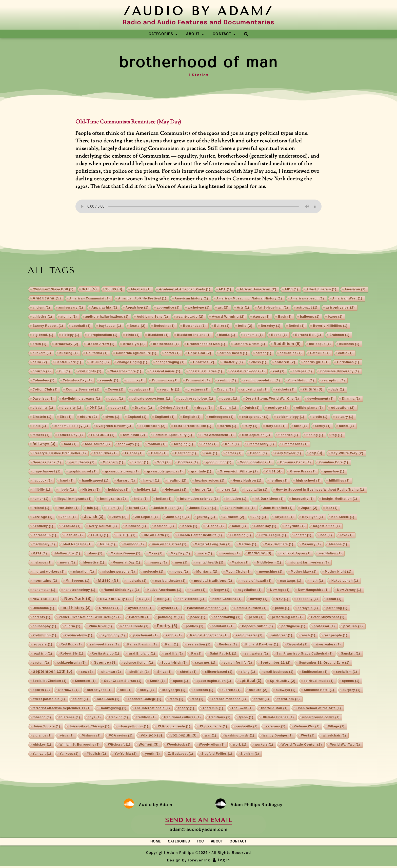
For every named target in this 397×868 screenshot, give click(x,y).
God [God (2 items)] (163, 463)
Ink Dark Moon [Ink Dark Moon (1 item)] (269, 499)
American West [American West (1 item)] (347, 299)
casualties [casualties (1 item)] (291, 354)
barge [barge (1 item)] (335, 317)
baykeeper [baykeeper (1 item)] (110, 326)
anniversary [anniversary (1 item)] (71, 308)
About (221, 842)
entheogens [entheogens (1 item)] (221, 417)
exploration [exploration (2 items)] (153, 426)
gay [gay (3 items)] (316, 453)
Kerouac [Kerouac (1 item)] (71, 527)
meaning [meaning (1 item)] (230, 554)
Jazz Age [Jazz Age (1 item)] (43, 517)
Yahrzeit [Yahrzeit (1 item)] (42, 754)
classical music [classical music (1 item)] (165, 372)
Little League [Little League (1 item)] (273, 536)
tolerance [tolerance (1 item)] (70, 718)
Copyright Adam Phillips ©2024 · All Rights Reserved (198, 855)
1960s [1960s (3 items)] (114, 290)
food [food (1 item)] (70, 445)
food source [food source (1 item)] (98, 445)
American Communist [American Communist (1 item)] (90, 299)
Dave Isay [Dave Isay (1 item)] (43, 399)
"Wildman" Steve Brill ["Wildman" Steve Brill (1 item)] (53, 290)
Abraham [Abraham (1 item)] (141, 290)
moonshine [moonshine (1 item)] (271, 572)
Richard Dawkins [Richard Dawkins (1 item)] (262, 645)
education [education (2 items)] (343, 408)
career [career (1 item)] (264, 354)
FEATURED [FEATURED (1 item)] (103, 436)
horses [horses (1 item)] (228, 490)
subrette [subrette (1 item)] (231, 690)
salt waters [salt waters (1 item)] (256, 654)
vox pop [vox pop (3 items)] (151, 736)
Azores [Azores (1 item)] (261, 317)
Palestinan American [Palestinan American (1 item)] (207, 609)
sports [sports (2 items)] (41, 690)
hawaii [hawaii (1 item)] (151, 481)
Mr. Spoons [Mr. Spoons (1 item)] (77, 581)
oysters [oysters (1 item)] (170, 609)
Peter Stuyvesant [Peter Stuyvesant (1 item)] (328, 618)
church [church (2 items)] (42, 372)
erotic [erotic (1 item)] (320, 417)
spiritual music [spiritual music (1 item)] (319, 681)
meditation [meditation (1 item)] (330, 554)
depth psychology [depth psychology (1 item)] (196, 399)
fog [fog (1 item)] (337, 436)
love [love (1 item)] (346, 536)
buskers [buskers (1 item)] (42, 354)
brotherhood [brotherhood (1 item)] (166, 344)
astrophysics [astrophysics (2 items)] (340, 308)
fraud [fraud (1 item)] (232, 445)
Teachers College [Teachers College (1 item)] (145, 700)
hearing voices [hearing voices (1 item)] (210, 481)
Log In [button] (224, 862)
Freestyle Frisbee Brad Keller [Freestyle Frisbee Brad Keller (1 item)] (59, 454)
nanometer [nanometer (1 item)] (44, 590)
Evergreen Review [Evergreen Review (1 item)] (114, 426)
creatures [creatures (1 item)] (198, 390)
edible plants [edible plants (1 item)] (310, 408)
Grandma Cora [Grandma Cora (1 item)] (334, 463)
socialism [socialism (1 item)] (346, 672)
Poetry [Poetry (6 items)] (167, 626)
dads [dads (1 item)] (338, 390)
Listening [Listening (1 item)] (241, 536)
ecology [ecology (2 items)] (278, 408)
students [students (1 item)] (204, 690)
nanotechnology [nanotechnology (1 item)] (80, 590)
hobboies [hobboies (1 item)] (118, 490)
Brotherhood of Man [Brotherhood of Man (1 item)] (206, 344)
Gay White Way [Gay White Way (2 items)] (347, 454)
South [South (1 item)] (157, 681)
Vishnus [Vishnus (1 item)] (91, 736)
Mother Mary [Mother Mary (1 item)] (304, 572)
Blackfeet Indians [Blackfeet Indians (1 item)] (194, 335)
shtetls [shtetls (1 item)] (188, 672)
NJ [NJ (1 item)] (144, 599)
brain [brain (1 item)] (40, 344)
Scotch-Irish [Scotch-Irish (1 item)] (174, 663)
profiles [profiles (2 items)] (353, 627)
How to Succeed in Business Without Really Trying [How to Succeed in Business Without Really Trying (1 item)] (320, 490)
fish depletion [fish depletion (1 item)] (256, 436)
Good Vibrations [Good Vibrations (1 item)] (256, 463)
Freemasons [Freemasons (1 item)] (295, 445)
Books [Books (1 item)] (279, 335)
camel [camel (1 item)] (172, 354)
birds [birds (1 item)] (133, 335)
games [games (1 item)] (234, 454)
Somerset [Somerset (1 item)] (85, 681)
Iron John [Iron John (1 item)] (68, 508)
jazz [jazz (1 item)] (332, 508)
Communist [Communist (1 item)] (198, 381)
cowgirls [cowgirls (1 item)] (170, 390)
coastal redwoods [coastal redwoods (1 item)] (247, 372)
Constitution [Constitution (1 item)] (301, 381)
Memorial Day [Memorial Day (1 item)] (126, 563)
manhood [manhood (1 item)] (134, 545)
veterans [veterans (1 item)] (276, 727)
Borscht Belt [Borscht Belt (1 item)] (308, 335)
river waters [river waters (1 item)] (328, 645)
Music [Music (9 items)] (108, 581)
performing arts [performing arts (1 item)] (287, 618)
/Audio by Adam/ (198, 11)
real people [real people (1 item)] (335, 636)
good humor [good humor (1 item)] (219, 463)
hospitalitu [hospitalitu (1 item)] (256, 490)
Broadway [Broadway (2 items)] (66, 344)
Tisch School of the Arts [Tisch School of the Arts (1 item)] (319, 709)
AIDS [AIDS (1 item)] (291, 290)
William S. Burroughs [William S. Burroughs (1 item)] (80, 745)
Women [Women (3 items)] (148, 745)
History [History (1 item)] (91, 490)
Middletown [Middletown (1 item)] (269, 563)
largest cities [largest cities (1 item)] (327, 527)
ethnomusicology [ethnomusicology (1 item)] (71, 426)
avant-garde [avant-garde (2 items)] (190, 317)
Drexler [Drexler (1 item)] (144, 408)
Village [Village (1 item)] (336, 727)
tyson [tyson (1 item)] (246, 718)
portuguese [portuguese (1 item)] (293, 627)
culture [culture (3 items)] (313, 390)
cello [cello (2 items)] (40, 363)
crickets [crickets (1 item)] (285, 390)
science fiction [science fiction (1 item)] (138, 663)
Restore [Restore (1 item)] (228, 645)
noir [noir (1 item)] (163, 599)
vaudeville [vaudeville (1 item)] (246, 727)
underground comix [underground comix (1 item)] (321, 718)
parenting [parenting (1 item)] (337, 609)
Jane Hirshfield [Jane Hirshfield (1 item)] (240, 508)
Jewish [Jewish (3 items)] (94, 517)
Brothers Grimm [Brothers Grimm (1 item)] (249, 344)
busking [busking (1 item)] (69, 354)
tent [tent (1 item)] (197, 700)
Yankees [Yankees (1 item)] (69, 754)
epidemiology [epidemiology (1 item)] (290, 417)
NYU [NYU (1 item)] (282, 599)
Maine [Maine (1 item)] (107, 545)
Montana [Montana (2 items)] (207, 572)
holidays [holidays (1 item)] (147, 490)
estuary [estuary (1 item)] (345, 417)
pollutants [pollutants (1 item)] (223, 627)
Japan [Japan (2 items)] (309, 508)
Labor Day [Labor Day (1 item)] (265, 527)
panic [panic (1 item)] (282, 609)
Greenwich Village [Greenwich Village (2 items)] (239, 472)
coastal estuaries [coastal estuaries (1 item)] (205, 372)
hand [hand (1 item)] (67, 481)
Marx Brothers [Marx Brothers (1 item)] (279, 545)
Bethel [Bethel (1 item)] (297, 326)
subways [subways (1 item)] (286, 690)
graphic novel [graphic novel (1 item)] (83, 472)
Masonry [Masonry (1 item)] (311, 545)
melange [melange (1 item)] (42, 563)
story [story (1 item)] (147, 690)
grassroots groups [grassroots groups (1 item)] (165, 472)
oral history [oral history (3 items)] (77, 608)
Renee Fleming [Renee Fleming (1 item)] (142, 645)
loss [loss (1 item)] (326, 536)
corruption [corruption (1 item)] (334, 381)
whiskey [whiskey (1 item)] (42, 745)
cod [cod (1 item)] (279, 372)
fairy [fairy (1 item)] (251, 426)
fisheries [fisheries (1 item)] (288, 436)
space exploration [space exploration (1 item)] (214, 681)
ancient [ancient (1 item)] (41, 308)
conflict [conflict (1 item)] (227, 381)
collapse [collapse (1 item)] (303, 372)
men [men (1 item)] (181, 563)
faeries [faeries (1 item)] (228, 426)
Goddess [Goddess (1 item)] (188, 463)
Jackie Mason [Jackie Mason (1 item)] (167, 508)
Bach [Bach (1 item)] (285, 317)
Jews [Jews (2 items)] (119, 517)
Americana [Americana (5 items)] (47, 299)
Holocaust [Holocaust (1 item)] (175, 490)
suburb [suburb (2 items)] (258, 690)
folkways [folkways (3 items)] (44, 444)
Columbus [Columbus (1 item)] (44, 381)
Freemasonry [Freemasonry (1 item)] (261, 445)
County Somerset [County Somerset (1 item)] (83, 390)
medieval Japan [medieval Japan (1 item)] (295, 554)
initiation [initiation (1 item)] (236, 499)
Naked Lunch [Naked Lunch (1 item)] (345, 581)
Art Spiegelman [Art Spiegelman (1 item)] (273, 308)
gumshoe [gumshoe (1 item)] (334, 472)
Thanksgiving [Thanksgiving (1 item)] (113, 709)
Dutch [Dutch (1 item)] (252, 408)
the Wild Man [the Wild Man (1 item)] (274, 709)
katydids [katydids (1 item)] (284, 517)
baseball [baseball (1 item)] (81, 326)
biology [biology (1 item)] (71, 335)
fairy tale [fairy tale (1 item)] (276, 426)
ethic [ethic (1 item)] (39, 426)
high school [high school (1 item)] (308, 481)
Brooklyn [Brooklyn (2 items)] (134, 344)
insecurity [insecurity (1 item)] (303, 499)
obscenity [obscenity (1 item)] (307, 599)
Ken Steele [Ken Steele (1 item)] (343, 517)
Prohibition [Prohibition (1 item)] (44, 636)
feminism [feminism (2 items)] (134, 435)
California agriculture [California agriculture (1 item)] (136, 354)
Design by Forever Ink (188, 862)
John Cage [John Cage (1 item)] (178, 517)
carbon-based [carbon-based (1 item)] (233, 354)
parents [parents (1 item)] (42, 618)
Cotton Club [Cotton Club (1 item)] (45, 390)
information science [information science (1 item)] (199, 499)
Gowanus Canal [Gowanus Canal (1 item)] (295, 463)
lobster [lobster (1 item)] (303, 536)
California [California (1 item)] (97, 354)
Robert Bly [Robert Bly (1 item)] (72, 654)
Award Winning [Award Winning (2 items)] (228, 317)
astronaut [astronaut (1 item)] (307, 308)
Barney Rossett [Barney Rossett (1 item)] (48, 326)
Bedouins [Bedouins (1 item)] (164, 326)
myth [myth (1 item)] (316, 581)
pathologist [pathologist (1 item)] (170, 618)
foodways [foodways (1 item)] (129, 445)
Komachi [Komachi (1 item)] (164, 527)
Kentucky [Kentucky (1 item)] (43, 527)
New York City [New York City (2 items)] (115, 599)
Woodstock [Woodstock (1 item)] (179, 745)
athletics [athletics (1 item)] (42, 317)
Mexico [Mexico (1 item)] (240, 563)
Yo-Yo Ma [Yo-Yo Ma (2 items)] (126, 754)
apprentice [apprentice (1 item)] (168, 308)
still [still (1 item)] (126, 690)
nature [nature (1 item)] (198, 590)
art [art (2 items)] (223, 308)
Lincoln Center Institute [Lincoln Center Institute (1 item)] (200, 536)
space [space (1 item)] (181, 681)
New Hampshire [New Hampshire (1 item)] (313, 590)
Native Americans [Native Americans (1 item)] (164, 590)
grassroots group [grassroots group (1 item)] (122, 472)
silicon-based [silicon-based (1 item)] (219, 672)
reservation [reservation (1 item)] (199, 645)
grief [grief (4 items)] (274, 472)
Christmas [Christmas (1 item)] (348, 363)
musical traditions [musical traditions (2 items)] (213, 581)
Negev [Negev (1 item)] (222, 590)
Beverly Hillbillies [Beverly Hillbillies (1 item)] (330, 326)
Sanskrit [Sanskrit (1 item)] (351, 654)
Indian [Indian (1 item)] (164, 499)
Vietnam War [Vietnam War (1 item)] (307, 727)
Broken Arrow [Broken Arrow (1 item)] (101, 344)
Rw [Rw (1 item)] (196, 654)
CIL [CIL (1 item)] (65, 372)
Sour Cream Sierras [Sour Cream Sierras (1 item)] (123, 681)
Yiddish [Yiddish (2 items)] (96, 754)
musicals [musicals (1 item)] (137, 581)
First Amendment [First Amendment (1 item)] (217, 436)
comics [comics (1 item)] (135, 381)
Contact (246, 842)
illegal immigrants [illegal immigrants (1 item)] (74, 499)
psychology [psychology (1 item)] (113, 636)
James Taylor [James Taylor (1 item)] (203, 508)
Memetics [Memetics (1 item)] (94, 563)
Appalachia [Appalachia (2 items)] (104, 308)
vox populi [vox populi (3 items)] (183, 736)
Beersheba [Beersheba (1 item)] (194, 326)
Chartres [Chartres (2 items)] (204, 363)
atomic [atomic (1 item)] (69, 317)
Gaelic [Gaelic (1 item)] (159, 454)
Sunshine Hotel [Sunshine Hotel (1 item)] (319, 690)
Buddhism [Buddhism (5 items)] (287, 344)
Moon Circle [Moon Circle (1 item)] (238, 572)
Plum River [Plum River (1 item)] (101, 627)
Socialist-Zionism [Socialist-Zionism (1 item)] (50, 681)
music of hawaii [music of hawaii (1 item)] (256, 581)
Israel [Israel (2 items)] (137, 508)
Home (147, 842)
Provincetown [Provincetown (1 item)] (78, 636)
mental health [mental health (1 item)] (210, 563)
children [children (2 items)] (285, 363)
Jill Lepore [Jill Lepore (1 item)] (147, 517)
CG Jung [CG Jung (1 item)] (99, 363)
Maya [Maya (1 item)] (156, 554)
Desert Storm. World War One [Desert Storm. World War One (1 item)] (272, 399)
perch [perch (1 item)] (256, 618)
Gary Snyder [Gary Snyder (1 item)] (288, 454)
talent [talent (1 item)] (81, 700)
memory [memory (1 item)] (158, 563)
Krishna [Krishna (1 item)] (215, 527)
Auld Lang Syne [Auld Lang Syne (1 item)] (152, 317)
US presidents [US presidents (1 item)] (213, 727)
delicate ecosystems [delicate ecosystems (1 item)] (151, 399)
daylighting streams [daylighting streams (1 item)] (81, 399)
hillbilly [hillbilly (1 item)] (42, 490)
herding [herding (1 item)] (279, 481)
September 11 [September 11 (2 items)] (275, 663)
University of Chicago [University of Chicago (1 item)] (89, 727)
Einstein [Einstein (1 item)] (42, 417)
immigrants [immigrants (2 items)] (113, 499)
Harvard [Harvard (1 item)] (126, 481)
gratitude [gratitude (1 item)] (201, 472)
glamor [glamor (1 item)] (140, 463)
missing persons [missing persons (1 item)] (119, 572)
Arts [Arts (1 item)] (243, 308)
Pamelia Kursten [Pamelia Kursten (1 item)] (251, 609)
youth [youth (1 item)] (152, 754)
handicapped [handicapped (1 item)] (95, 481)
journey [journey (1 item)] (206, 517)
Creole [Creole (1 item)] (225, 390)
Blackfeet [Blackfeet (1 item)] (158, 335)
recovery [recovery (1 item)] (43, 645)
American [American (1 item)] (355, 290)
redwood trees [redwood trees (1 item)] (105, 645)
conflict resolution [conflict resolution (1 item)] (262, 381)
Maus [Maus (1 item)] (95, 554)
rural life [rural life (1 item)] (173, 654)
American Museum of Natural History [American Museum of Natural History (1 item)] (249, 299)
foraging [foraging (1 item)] (184, 445)
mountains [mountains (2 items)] (45, 581)
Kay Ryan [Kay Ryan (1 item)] (312, 517)
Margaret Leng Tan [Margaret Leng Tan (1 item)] (213, 545)
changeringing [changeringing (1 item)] (170, 363)
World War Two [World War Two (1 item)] (345, 745)
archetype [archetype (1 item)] (199, 308)
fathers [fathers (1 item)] (41, 436)
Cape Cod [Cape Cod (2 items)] (200, 353)
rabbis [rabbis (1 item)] (174, 636)
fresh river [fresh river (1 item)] (105, 454)
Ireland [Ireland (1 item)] (41, 508)
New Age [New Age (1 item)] (280, 590)
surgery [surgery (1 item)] (352, 690)
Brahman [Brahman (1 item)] (339, 335)
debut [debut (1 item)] (116, 399)
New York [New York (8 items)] (78, 599)
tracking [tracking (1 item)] (118, 718)
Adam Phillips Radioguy (257, 805)
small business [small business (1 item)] (279, 672)
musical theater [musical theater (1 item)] (170, 581)
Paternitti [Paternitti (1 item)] (139, 618)
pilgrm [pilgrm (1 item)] (73, 627)
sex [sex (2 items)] (87, 672)
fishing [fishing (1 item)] (315, 436)
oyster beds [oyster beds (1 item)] (140, 609)
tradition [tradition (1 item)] (146, 718)
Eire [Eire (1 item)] (66, 417)
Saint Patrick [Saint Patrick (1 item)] (223, 654)
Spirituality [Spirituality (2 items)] (283, 681)
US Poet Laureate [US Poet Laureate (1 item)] (173, 727)
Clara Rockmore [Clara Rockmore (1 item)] (125, 372)
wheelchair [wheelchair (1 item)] (334, 736)
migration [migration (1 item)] (83, 572)
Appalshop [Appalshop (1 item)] (137, 308)
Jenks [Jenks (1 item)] (68, 517)
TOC (201, 842)
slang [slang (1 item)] (248, 672)
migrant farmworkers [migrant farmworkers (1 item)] (309, 563)
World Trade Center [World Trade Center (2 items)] (302, 745)
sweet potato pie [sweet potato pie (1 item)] (49, 700)
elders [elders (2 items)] (88, 417)
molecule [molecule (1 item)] (153, 572)
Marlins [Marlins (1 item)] (247, 545)
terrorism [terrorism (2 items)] (289, 699)
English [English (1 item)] (192, 417)
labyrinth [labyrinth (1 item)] (295, 527)
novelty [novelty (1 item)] (259, 599)
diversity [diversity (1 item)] (71, 408)
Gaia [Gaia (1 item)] (211, 454)
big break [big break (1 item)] (43, 335)
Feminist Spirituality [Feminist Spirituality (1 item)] (173, 436)
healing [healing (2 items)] (177, 481)
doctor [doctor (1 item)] (118, 408)
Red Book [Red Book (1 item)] (71, 645)
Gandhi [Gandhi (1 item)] (258, 454)
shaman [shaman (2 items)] (111, 672)
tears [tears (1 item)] (176, 700)
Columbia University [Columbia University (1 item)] (340, 372)
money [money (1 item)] (180, 572)
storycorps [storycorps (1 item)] (174, 690)
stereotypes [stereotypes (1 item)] (99, 690)
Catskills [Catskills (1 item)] (320, 354)
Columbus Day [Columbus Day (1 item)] (77, 381)
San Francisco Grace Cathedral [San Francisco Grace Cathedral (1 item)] (305, 654)
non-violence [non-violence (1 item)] (191, 599)
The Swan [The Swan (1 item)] (242, 709)
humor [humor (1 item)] (41, 499)
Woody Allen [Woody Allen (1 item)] (212, 745)
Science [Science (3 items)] (105, 663)
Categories (175, 842)
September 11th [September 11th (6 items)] (53, 672)
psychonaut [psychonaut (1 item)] (145, 636)
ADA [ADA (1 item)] (225, 290)
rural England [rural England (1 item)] (141, 654)
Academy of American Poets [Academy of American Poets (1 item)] (185, 290)
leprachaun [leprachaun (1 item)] (44, 536)
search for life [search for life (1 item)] (238, 663)
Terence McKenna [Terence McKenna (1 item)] (229, 700)
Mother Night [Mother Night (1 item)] (338, 572)
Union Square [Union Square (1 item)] (46, 727)
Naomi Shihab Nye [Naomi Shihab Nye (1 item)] (121, 590)
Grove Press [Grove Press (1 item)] (303, 472)
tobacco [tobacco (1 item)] (42, 718)
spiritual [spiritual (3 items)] (251, 681)
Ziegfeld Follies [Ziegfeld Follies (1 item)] (217, 754)
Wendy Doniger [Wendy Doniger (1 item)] (278, 736)
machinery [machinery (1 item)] (44, 545)
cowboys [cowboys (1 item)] (142, 390)
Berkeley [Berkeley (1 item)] (271, 326)
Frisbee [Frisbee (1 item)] (134, 454)
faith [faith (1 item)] (301, 426)
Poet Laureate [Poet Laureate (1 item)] (135, 627)
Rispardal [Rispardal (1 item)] (297, 645)
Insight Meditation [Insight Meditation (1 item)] (340, 499)
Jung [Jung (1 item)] (259, 517)
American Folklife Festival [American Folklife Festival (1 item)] (142, 299)
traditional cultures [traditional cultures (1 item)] (182, 718)
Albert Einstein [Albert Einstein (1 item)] (321, 290)
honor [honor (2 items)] (203, 490)
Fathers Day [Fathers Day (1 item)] (71, 436)
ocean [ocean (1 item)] (334, 599)
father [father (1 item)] (346, 426)
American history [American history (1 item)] (191, 299)
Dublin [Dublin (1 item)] (228, 408)
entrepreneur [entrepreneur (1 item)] (255, 417)
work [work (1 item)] (240, 745)
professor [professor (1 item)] (324, 627)
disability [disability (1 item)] (43, 408)
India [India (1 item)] (141, 499)
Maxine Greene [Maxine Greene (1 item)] (126, 554)
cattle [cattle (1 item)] (345, 354)
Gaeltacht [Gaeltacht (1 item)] (185, 454)
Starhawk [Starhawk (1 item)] (68, 690)
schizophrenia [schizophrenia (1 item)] (71, 663)
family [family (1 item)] (323, 426)
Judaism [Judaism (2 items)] (234, 517)
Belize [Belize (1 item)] (222, 326)
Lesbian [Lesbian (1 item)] (74, 536)
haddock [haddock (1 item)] (42, 481)
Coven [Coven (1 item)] (116, 390)
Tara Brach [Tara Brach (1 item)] (108, 700)
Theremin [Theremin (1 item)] (213, 709)
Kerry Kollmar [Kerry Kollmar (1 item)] (103, 527)
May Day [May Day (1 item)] (181, 554)
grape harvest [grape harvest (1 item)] (47, 472)
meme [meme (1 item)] (67, 563)
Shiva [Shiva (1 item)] (164, 672)
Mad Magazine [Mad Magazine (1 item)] (77, 545)
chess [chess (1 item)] (259, 363)
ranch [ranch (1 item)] (308, 636)
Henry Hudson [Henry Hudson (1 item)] (247, 481)
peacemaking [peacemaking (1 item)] (227, 618)
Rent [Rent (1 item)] (172, 645)
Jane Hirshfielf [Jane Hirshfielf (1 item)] (278, 508)
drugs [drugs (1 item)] (204, 408)
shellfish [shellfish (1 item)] (139, 672)
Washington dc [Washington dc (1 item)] (239, 736)
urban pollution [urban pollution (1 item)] (133, 727)
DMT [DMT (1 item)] (96, 408)
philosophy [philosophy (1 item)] (44, 627)
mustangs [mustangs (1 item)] (291, 581)
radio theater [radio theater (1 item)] (249, 636)
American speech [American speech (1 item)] (307, 299)
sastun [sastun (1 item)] (41, 663)
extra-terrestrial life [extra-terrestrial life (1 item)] (193, 426)
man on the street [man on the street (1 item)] (169, 545)
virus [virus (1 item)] (67, 736)
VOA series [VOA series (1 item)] (121, 736)
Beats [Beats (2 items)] (138, 326)
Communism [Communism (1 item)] (165, 381)
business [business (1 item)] (349, 344)
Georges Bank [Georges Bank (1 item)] (47, 463)
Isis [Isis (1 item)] (93, 508)
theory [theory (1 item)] (186, 709)
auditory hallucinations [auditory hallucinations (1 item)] (107, 317)
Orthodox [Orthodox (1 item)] (109, 609)
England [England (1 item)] (137, 417)
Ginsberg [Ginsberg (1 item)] (113, 463)
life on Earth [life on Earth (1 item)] (157, 536)
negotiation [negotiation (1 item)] (250, 590)
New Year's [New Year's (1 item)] (44, 599)
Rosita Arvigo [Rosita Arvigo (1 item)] (105, 654)
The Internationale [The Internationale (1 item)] (152, 709)
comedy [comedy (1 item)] (109, 381)
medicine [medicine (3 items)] (260, 554)
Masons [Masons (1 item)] (338, 545)
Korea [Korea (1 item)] (190, 527)
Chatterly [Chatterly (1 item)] (233, 363)
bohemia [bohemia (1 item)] (253, 335)
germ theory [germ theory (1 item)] (82, 463)
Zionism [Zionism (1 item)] (250, 754)
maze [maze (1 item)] (205, 554)
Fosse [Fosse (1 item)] (209, 445)
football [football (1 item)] (157, 445)
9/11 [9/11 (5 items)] (89, 289)
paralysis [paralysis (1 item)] (308, 609)
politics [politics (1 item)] (195, 627)
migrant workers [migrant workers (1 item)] (49, 572)
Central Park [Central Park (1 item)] (68, 363)
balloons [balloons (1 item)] (310, 317)
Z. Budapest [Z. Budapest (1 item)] (181, 754)
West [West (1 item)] (308, 736)
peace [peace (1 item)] (198, 618)
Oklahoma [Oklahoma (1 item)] (44, 609)
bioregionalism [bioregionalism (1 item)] (103, 335)
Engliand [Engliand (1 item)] (165, 417)
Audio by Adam (156, 805)
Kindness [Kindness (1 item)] (136, 527)
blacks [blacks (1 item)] (227, 335)
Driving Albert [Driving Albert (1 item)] (175, 408)
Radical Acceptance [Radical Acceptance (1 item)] (209, 636)
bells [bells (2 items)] (245, 326)
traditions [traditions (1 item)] (220, 718)
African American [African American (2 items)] (258, 290)
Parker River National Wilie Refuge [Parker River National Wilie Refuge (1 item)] (90, 618)
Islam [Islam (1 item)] (114, 508)
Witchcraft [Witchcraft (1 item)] (119, 745)
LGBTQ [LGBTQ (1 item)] (100, 536)
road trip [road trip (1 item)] (42, 654)
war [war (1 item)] (211, 736)
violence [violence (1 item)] (42, 736)
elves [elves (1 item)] (112, 417)
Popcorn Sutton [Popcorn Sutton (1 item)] (257, 627)
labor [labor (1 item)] (239, 527)
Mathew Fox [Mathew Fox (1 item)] (68, 554)
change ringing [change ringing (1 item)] (132, 363)
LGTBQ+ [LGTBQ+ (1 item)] (126, 536)
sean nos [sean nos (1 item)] (205, 663)
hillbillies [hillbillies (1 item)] (339, 481)
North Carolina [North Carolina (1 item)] (227, 599)
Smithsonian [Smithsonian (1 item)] (315, 672)
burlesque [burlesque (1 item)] (320, 344)
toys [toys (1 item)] (95, 718)
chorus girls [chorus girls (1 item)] (316, 363)
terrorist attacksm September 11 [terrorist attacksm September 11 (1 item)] (62, 709)
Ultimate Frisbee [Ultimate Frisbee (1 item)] (278, 718)
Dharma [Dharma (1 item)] (351, 399)
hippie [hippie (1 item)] (66, 490)
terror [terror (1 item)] (262, 700)
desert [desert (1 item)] (229, 399)
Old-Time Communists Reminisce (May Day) (128, 123)
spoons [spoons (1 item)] (351, 681)
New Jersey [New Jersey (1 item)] (349, 590)
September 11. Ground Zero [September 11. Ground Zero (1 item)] (324, 663)
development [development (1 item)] (321, 399)
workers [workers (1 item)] (264, 745)
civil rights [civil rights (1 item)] (90, 372)
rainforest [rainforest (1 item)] (282, 636)
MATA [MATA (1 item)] (40, 554)
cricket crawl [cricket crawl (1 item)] (254, 390)
